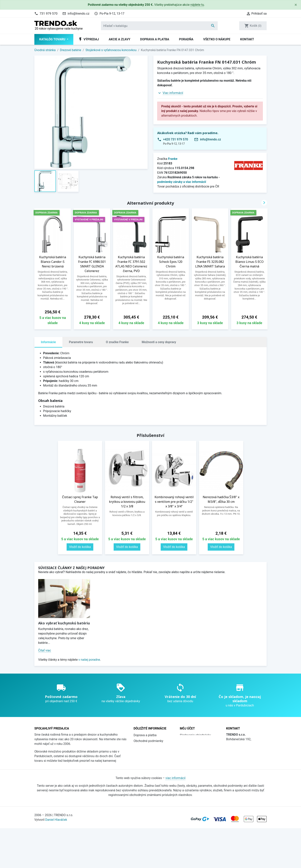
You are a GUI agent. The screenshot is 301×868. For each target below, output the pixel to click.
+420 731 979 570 (175, 139)
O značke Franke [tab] (117, 342)
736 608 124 (241, 764)
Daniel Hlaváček (56, 859)
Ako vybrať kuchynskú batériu (64, 623)
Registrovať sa (190, 747)
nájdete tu (197, 5)
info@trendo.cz (79, 13)
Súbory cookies (144, 770)
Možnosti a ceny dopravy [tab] (159, 342)
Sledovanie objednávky (195, 735)
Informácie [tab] (48, 342)
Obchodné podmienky (148, 741)
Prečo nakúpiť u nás (147, 752)
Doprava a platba (155, 39)
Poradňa (186, 39)
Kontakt (247, 39)
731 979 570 (48, 13)
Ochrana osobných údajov (151, 764)
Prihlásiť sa (187, 741)
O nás (138, 747)
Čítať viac (45, 650)
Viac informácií (173, 93)
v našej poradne (89, 660)
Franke (173, 159)
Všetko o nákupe (217, 39)
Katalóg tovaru (53, 39)
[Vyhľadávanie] (159, 26)
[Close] (296, 5)
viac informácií (175, 818)
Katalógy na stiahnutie (149, 758)
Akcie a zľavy (119, 39)
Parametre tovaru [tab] (81, 342)
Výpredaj (88, 39)
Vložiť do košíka (80, 547)
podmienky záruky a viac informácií (182, 182)
